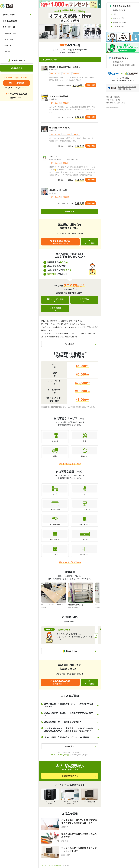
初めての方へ (9, 14)
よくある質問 (55, 308)
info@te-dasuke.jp (22, 88)
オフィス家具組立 (55, 865)
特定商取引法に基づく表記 (116, 103)
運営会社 (109, 97)
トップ (44, 865)
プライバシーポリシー (114, 100)
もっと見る (70, 211)
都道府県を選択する (70, 776)
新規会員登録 (17, 68)
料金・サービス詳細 (55, 299)
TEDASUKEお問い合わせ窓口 (60, 755)
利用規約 (117, 97)
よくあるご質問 (10, 21)
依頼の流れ (84, 299)
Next (96, 635)
